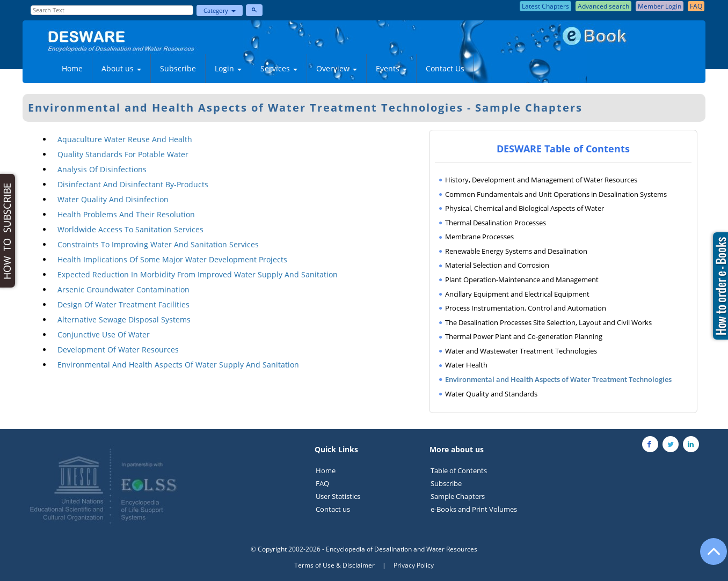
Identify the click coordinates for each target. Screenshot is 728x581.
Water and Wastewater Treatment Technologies (521, 351)
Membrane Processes (479, 237)
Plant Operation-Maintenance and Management (522, 280)
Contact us (333, 509)
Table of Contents (459, 470)
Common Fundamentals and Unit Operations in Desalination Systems (556, 194)
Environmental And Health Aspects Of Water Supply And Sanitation (178, 365)
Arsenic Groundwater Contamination (123, 289)
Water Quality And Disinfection (113, 199)
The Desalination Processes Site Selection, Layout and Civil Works (548, 322)
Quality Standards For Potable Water (123, 154)
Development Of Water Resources (118, 350)
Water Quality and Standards (491, 394)
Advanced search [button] (603, 6)
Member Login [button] (660, 6)
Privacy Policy (414, 565)
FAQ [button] (696, 6)
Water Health (466, 365)
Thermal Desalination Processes (496, 223)
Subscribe (178, 68)
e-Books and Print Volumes (474, 509)
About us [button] (121, 68)
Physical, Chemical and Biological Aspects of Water (525, 208)
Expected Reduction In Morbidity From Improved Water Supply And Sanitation (198, 274)
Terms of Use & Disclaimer (334, 565)
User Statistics (338, 496)
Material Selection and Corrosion (497, 265)
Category (220, 10)
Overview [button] (337, 68)
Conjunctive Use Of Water (104, 334)
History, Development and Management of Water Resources (541, 180)
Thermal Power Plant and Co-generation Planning (524, 336)
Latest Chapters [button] (545, 6)
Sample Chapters (458, 496)
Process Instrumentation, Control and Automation (526, 308)
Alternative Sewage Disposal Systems (124, 319)
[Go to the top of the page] (709, 557)
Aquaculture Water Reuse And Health (125, 139)
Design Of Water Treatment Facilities (123, 304)
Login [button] (228, 68)
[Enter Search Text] (112, 10)
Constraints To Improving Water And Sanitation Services (158, 244)
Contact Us (445, 68)
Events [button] (391, 68)
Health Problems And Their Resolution (126, 214)
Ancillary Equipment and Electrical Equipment (517, 294)
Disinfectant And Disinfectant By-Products (133, 184)
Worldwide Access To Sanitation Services (130, 229)
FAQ (322, 483)
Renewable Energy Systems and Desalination (516, 251)
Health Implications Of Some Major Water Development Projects (172, 259)
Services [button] (279, 68)
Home (72, 68)
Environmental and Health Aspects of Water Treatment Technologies (558, 379)
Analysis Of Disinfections (102, 169)
